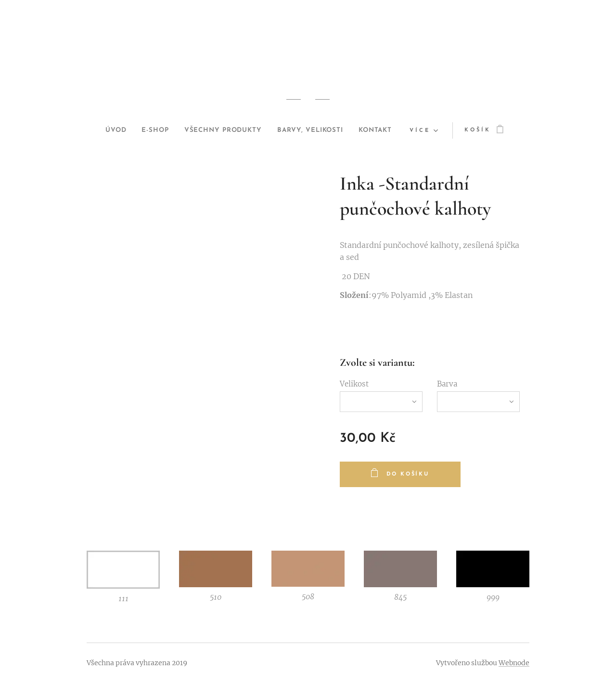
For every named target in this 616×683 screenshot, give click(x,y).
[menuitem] (103, 130)
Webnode (514, 663)
